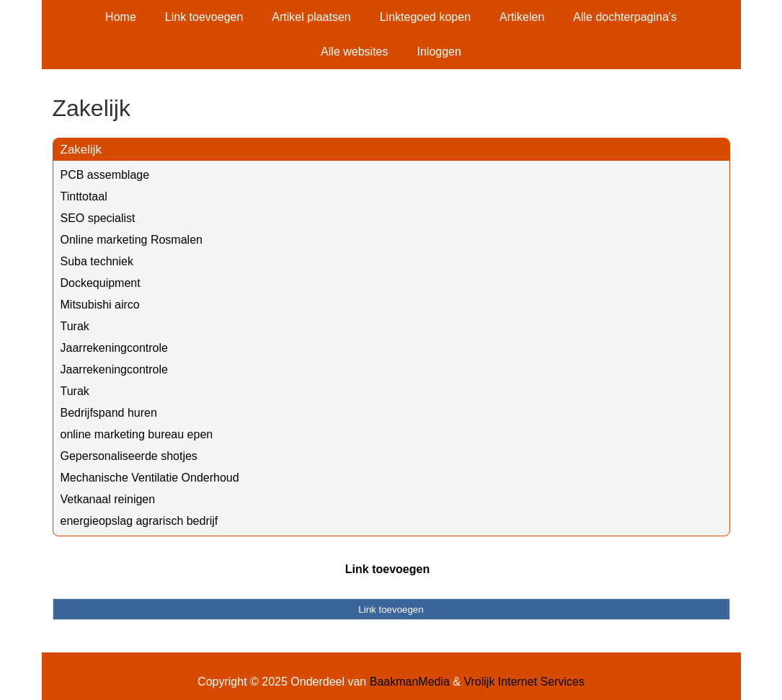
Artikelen (522, 17)
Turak (75, 326)
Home (121, 17)
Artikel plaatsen (311, 17)
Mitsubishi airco (100, 305)
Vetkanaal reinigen (108, 499)
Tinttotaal (84, 196)
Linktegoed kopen (425, 17)
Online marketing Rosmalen (132, 240)
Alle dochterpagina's (625, 17)
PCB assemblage (105, 175)
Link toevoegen (204, 17)
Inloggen (439, 52)
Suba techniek (97, 261)
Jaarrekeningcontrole (114, 348)
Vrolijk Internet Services (524, 682)
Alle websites (354, 52)
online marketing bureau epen (137, 434)
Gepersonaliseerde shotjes (129, 456)
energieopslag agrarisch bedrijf (139, 521)
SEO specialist (98, 218)
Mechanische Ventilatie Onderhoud (150, 478)
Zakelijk (81, 150)
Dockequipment (101, 283)
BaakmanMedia (410, 682)
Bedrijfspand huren (109, 413)
